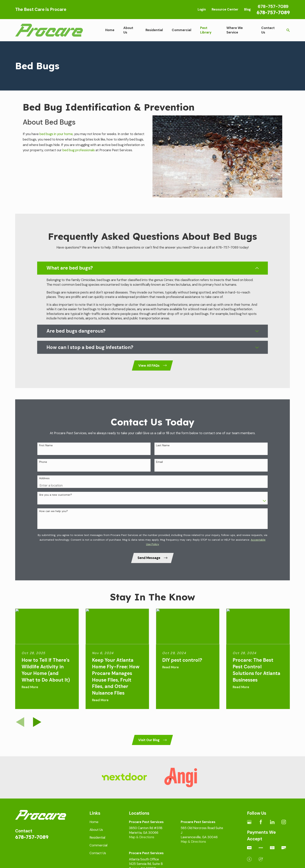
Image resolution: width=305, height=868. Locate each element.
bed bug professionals (79, 150)
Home (94, 822)
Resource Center (225, 9)
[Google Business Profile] (249, 822)
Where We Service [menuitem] (235, 30)
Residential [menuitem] (154, 30)
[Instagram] (284, 822)
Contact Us (98, 853)
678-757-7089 (273, 12)
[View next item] (37, 722)
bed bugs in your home (56, 134)
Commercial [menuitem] (181, 30)
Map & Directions (142, 837)
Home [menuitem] (110, 30)
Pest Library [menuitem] (206, 30)
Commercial (98, 845)
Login (202, 9)
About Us (96, 830)
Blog (247, 9)
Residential (97, 837)
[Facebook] (261, 822)
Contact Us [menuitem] (268, 30)
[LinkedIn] (272, 822)
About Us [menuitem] (128, 30)
